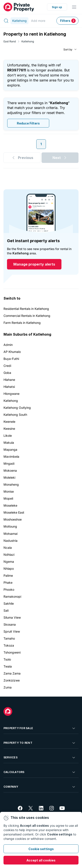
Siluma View (12, 617)
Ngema (9, 562)
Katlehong (28, 41)
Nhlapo (9, 569)
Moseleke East (14, 512)
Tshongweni (12, 652)
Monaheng (11, 484)
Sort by (68, 49)
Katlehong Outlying (17, 408)
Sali (6, 610)
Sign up (57, 7)
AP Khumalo (12, 352)
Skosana (10, 624)
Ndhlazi (9, 555)
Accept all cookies (41, 860)
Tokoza (9, 645)
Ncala (8, 548)
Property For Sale (40, 728)
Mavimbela (11, 456)
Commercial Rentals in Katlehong (27, 316)
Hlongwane (11, 394)
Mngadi (9, 463)
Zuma (8, 687)
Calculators (40, 772)
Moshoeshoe (13, 519)
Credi (7, 366)
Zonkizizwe (12, 680)
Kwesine (9, 429)
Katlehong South (15, 415)
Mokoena (10, 470)
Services (40, 758)
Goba (7, 373)
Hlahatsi (9, 387)
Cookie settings (41, 849)
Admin (8, 345)
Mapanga (10, 450)
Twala (8, 666)
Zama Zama (12, 673)
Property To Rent (40, 743)
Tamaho (9, 638)
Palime (8, 576)
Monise (9, 491)
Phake (8, 582)
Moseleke (10, 505)
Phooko (9, 589)
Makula (9, 443)
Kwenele (9, 422)
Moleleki (9, 477)
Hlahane (9, 380)
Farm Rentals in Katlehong (22, 323)
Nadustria (10, 541)
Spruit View (12, 631)
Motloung (10, 526)
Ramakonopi (12, 596)
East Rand (10, 41)
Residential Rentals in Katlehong (26, 309)
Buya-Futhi (11, 359)
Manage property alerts (34, 264)
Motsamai (10, 534)
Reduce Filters (28, 123)
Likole (8, 436)
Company (40, 787)
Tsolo (7, 659)
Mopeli (8, 498)
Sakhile (9, 603)
